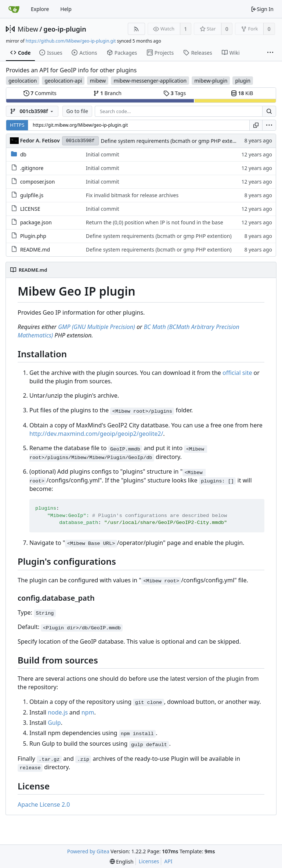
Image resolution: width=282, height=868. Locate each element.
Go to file (77, 111)
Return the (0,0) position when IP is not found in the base (155, 222)
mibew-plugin (211, 81)
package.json (36, 222)
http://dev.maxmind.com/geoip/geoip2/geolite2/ (96, 434)
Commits (40, 93)
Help (66, 9)
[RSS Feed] (136, 29)
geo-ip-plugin (65, 29)
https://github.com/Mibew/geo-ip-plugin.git (71, 41)
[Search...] (269, 111)
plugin (243, 81)
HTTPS (17, 125)
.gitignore (32, 168)
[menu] (269, 125)
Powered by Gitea (88, 851)
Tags (175, 93)
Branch (108, 93)
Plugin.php (33, 236)
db (23, 154)
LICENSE (30, 209)
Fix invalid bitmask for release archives (132, 195)
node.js (58, 712)
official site (237, 373)
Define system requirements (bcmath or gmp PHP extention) (174, 141)
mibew (98, 81)
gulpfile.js (32, 195)
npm (88, 712)
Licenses (149, 861)
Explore (40, 9)
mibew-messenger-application (150, 81)
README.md (35, 249)
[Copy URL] (256, 125)
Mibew (28, 29)
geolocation (23, 81)
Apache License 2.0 (44, 804)
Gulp (54, 723)
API (168, 861)
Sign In (262, 9)
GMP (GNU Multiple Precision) (97, 327)
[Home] (14, 9)
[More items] (270, 53)
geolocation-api (63, 81)
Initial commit (103, 154)
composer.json (38, 182)
